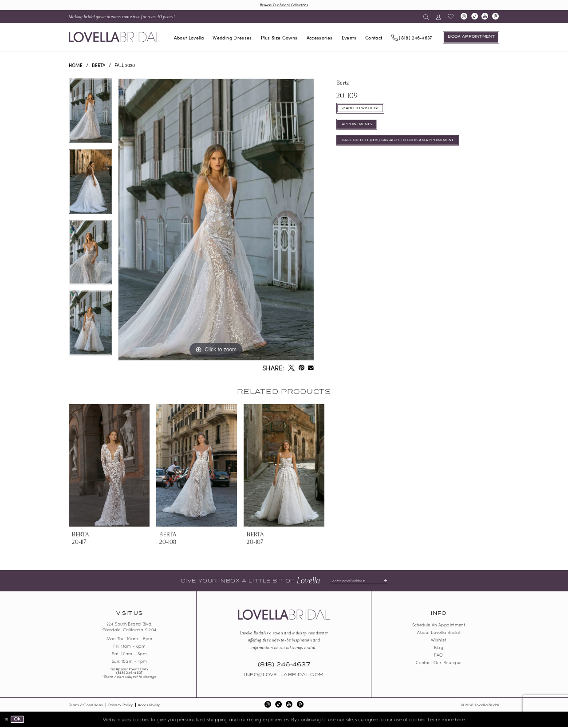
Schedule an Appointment (439, 626)
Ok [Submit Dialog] (20, 720)
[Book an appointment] (471, 38)
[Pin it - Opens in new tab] (301, 369)
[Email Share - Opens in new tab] (311, 369)
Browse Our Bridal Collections (284, 5)
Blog (439, 648)
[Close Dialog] (7, 720)
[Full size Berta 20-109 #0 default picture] (216, 220)
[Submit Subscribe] (388, 581)
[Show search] (426, 18)
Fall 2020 (125, 66)
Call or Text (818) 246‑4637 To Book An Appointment (408, 149)
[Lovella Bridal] (115, 38)
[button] (438, 18)
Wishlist (438, 641)
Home (76, 66)
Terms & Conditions (86, 706)
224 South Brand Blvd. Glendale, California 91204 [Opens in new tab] (130, 628)
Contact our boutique (438, 663)
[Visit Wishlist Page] (450, 18)
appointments (360, 130)
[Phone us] (412, 38)
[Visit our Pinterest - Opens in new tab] (496, 18)
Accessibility (149, 706)
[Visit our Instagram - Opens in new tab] (464, 18)
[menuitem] (122, 18)
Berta (99, 66)
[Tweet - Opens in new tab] (291, 369)
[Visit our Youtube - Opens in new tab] (485, 18)
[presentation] (109, 466)
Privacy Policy (120, 706)
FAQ (438, 656)
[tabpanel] (90, 115)
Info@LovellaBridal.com (284, 676)
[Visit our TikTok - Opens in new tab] (474, 18)
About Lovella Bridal (438, 633)
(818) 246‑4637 (130, 673)
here (460, 720)
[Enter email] (359, 581)
